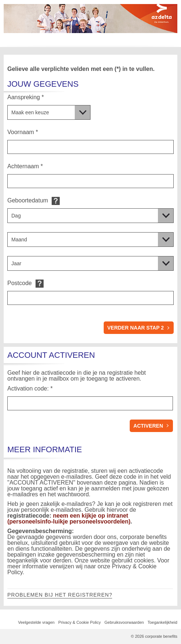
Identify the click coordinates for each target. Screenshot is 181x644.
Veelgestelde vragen (36, 622)
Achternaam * (25, 166)
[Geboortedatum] (90, 216)
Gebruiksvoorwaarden (124, 622)
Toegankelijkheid (162, 622)
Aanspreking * (26, 97)
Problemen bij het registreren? (60, 595)
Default (56, 201)
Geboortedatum (28, 200)
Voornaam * (23, 132)
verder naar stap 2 (136, 328)
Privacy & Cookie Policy (80, 622)
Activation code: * (30, 388)
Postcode (20, 283)
